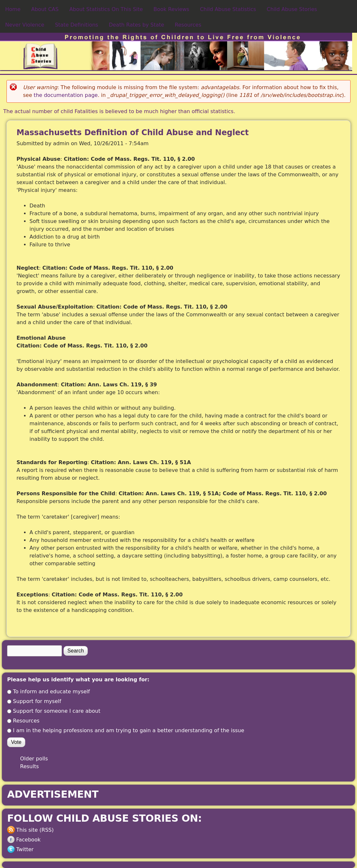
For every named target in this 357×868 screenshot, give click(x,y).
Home (13, 9)
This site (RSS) (35, 830)
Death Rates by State (137, 25)
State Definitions (77, 25)
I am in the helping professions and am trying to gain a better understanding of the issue (129, 730)
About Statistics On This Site (106, 9)
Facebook (28, 840)
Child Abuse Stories (292, 9)
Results (29, 766)
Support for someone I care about (57, 711)
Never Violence (25, 25)
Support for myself (37, 701)
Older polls (34, 759)
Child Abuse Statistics (228, 9)
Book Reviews (171, 9)
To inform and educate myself (51, 692)
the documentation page (66, 95)
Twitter (25, 849)
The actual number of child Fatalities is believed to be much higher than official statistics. (119, 111)
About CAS (45, 9)
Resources (188, 25)
